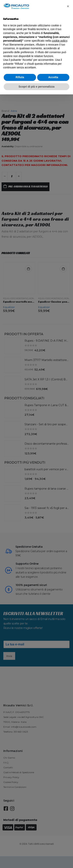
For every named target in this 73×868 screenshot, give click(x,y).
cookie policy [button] (59, 41)
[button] (68, 6)
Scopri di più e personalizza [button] (36, 87)
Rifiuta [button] (20, 77)
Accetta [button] (53, 77)
